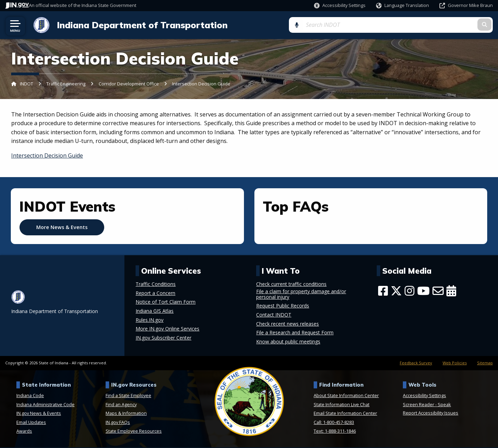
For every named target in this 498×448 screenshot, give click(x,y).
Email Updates (31, 423)
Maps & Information (126, 414)
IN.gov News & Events (39, 414)
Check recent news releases (288, 324)
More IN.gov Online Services (167, 329)
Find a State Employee (128, 396)
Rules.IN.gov (150, 320)
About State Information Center (346, 396)
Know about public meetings (288, 342)
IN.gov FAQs (118, 423)
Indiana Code (30, 396)
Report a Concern (155, 294)
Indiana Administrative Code (45, 405)
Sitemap (485, 363)
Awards (24, 432)
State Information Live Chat (342, 405)
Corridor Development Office (129, 84)
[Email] (438, 291)
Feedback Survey (416, 363)
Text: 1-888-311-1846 (335, 432)
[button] (340, 5)
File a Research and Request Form (295, 333)
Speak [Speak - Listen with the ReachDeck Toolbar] (444, 405)
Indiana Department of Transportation (139, 25)
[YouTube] (423, 291)
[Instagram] (409, 291)
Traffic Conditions (156, 284)
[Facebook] (383, 291)
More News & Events (62, 227)
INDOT (26, 84)
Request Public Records (283, 306)
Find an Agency (121, 405)
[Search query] (438, 25)
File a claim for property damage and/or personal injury (301, 295)
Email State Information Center (345, 414)
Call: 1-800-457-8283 (334, 423)
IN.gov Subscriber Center (163, 338)
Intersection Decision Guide (47, 156)
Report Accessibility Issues (431, 413)
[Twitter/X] (396, 291)
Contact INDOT (274, 315)
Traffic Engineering (66, 84)
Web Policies (455, 363)
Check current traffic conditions (291, 284)
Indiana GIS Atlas (155, 311)
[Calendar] (451, 291)
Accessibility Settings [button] (424, 396)
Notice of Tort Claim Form (166, 303)
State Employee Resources (134, 432)
